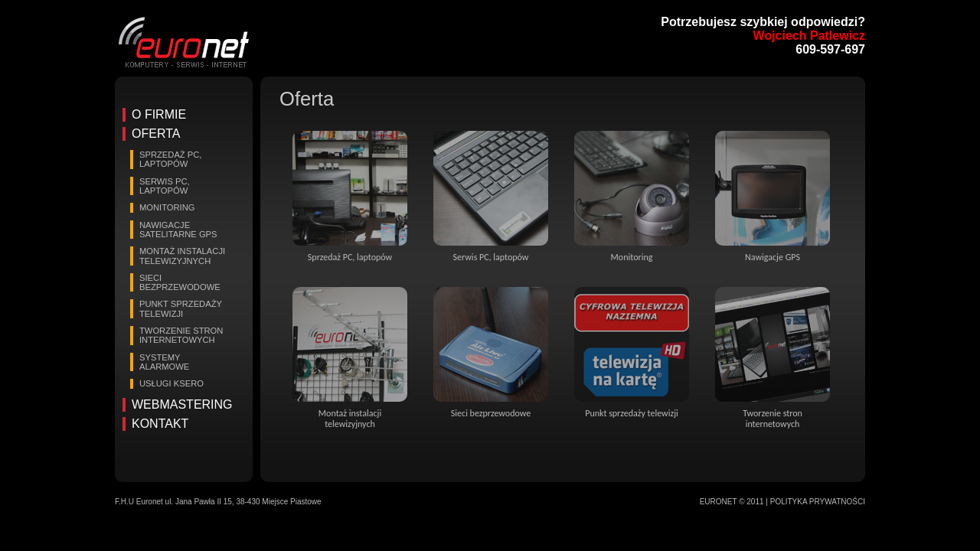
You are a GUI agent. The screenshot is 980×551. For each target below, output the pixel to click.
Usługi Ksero (171, 383)
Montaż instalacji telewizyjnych (182, 256)
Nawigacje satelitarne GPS (178, 230)
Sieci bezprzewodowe (180, 282)
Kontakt (160, 424)
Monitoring (167, 207)
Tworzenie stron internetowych (181, 335)
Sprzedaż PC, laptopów (170, 159)
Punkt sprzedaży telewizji (181, 308)
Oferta (156, 134)
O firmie (159, 114)
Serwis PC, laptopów (165, 186)
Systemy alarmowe (164, 362)
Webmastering (182, 404)
